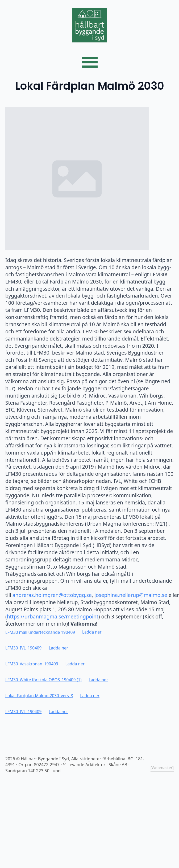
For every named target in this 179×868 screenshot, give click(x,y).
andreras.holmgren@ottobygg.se (52, 595)
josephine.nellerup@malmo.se (131, 595)
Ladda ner (92, 632)
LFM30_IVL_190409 (23, 648)
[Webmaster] (162, 768)
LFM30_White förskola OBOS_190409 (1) (43, 680)
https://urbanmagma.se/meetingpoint (53, 616)
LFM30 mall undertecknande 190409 (40, 632)
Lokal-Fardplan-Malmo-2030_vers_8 (39, 696)
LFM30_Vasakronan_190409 (32, 664)
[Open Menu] (90, 62)
